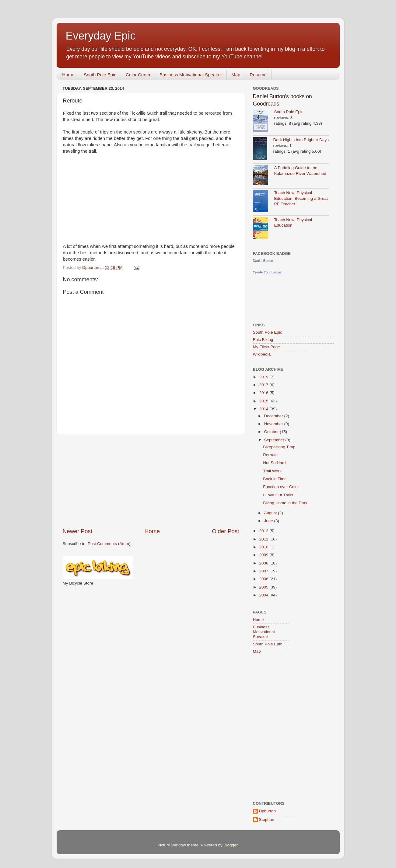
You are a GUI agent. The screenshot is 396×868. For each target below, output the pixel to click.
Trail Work (272, 471)
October (272, 432)
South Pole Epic (100, 75)
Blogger (231, 845)
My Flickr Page (266, 347)
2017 (264, 385)
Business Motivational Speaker (191, 75)
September (275, 440)
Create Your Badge (267, 272)
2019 (264, 377)
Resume (258, 75)
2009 (264, 555)
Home (68, 75)
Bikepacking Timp (279, 447)
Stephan (267, 819)
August (271, 513)
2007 (264, 571)
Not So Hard (274, 463)
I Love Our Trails (278, 495)
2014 (264, 409)
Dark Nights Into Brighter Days (301, 140)
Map (236, 75)
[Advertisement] (151, 481)
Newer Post (78, 531)
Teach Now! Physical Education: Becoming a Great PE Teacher (301, 198)
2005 (264, 587)
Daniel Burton (263, 261)
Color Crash (138, 75)
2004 (264, 595)
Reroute (270, 455)
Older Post (225, 531)
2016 (264, 393)
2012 (264, 539)
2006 (264, 579)
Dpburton (268, 811)
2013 (264, 531)
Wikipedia (262, 354)
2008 (264, 563)
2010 (264, 547)
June (269, 521)
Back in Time (275, 479)
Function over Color (281, 487)
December (274, 416)
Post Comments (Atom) (109, 544)
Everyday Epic (101, 36)
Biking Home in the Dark (285, 503)
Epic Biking (263, 340)
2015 (264, 401)
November (274, 424)
